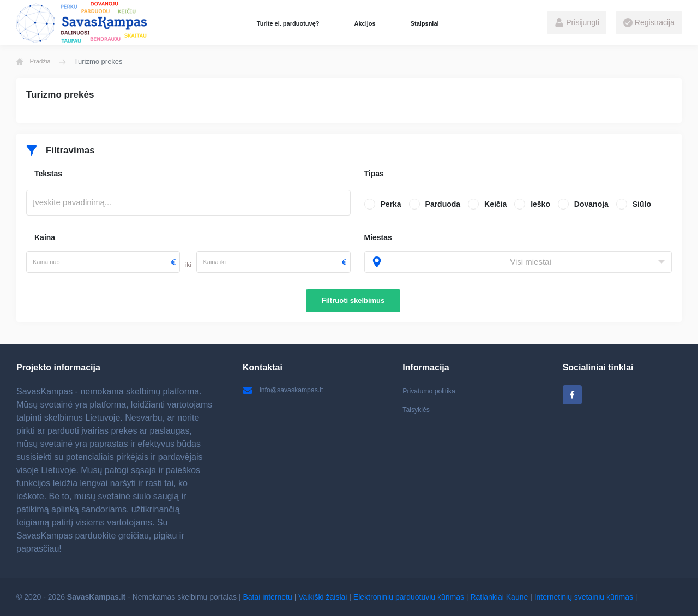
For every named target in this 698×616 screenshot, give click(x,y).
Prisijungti (577, 23)
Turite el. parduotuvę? (288, 23)
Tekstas (48, 174)
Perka (391, 204)
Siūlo (642, 204)
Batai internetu (268, 597)
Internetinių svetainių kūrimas (584, 597)
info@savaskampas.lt (287, 391)
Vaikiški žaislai (323, 597)
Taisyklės (418, 412)
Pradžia (36, 62)
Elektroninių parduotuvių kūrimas (409, 597)
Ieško (540, 204)
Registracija (649, 23)
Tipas (374, 174)
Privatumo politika (433, 391)
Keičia (495, 204)
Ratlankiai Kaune (499, 597)
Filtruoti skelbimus (353, 300)
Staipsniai (425, 23)
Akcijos (365, 23)
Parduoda (443, 204)
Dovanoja (591, 204)
